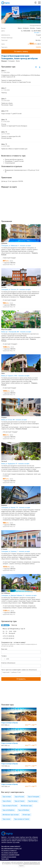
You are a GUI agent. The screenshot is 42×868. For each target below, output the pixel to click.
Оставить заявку (21, 51)
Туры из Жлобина (24, 810)
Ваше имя (4, 649)
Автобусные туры (26, 806)
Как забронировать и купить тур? (12, 848)
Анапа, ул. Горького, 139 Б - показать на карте (15, 376)
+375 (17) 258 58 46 (8, 636)
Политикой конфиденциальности (32, 864)
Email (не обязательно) (8, 663)
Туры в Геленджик (34, 797)
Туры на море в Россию (10, 806)
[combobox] (3, 659)
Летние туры (26, 815)
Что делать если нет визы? (10, 853)
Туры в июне (6, 819)
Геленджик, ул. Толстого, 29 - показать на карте (16, 290)
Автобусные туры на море (11, 815)
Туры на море (7, 797)
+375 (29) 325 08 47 (8, 638)
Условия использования (9, 857)
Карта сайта (5, 859)
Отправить (21, 679)
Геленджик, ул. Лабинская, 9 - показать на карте (16, 246)
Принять (21, 866)
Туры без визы (33, 801)
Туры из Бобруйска (8, 810)
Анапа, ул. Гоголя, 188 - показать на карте (14, 420)
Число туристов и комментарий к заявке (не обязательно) (19, 670)
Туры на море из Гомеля (22, 819)
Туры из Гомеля (19, 801)
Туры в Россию (19, 797)
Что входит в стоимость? (9, 851)
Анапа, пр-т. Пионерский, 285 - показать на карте (16, 332)
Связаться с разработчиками (10, 855)
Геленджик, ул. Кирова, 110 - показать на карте (16, 508)
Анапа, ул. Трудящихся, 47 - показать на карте (15, 464)
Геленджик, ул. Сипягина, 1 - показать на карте (16, 551)
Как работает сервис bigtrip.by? (11, 846)
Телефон (4, 656)
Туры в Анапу (7, 801)
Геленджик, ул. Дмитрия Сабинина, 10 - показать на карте (19, 595)
